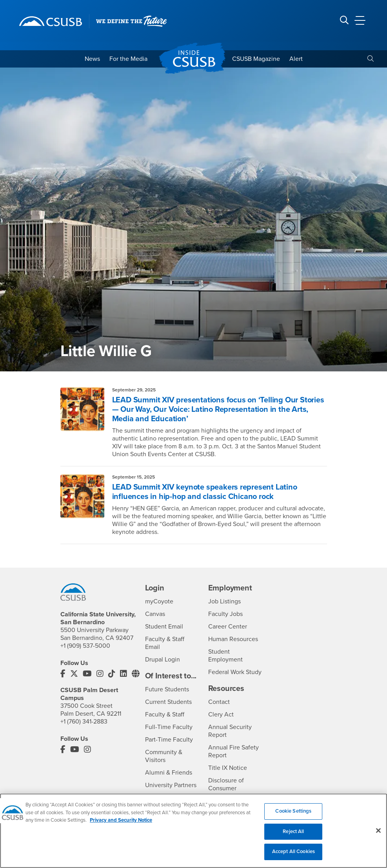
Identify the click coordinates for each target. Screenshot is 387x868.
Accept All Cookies (293, 857)
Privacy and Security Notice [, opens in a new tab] (121, 826)
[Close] (378, 836)
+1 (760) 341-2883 (84, 722)
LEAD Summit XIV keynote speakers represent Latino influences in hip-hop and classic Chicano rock (205, 492)
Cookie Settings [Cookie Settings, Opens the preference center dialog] (293, 817)
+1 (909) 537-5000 (85, 646)
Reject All (293, 837)
